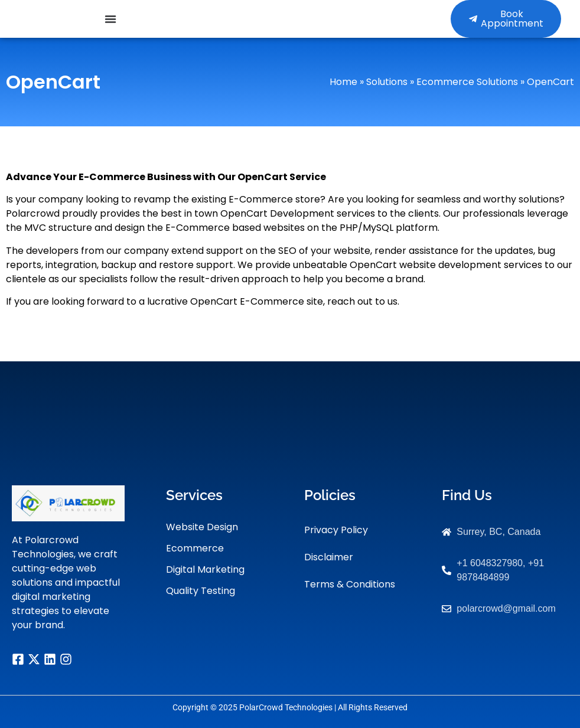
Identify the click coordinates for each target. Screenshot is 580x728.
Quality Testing (201, 591)
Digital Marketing (205, 569)
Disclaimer (329, 557)
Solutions (387, 82)
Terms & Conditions (350, 584)
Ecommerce (195, 548)
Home (343, 82)
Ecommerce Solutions (467, 82)
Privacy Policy (336, 530)
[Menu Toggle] (110, 19)
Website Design (202, 527)
